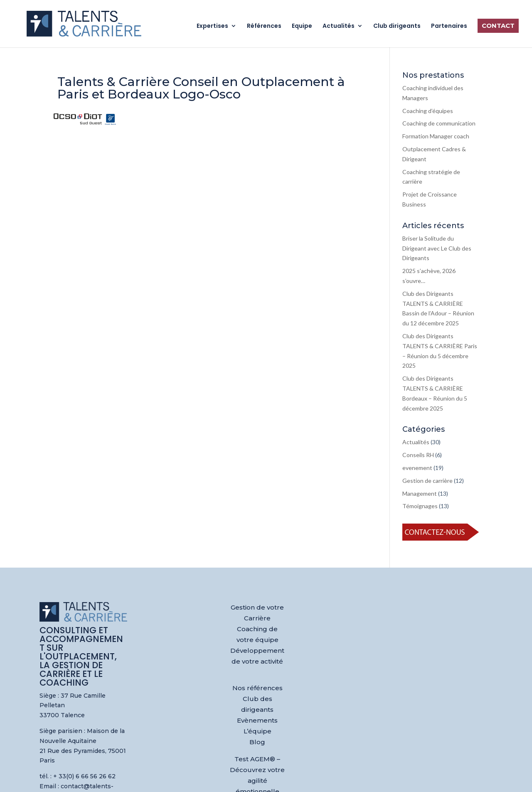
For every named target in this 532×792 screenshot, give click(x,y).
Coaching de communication (439, 123)
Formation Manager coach (436, 136)
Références (264, 26)
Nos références (257, 688)
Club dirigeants (397, 26)
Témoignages (420, 506)
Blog (257, 742)
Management (420, 493)
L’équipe (257, 731)
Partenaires (449, 26)
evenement (417, 468)
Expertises (212, 26)
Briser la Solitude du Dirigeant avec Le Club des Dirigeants (437, 248)
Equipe (302, 26)
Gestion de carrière (427, 481)
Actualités (339, 26)
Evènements (257, 720)
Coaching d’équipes (428, 111)
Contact (498, 26)
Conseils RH (418, 455)
